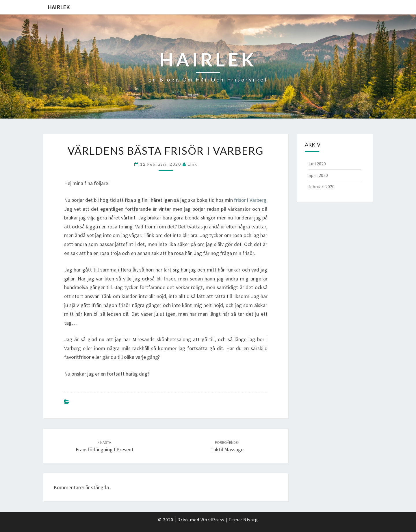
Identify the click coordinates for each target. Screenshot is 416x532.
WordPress (212, 520)
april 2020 (318, 175)
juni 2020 (317, 164)
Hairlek (59, 7)
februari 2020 (322, 186)
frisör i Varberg (250, 200)
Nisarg (251, 520)
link (193, 164)
